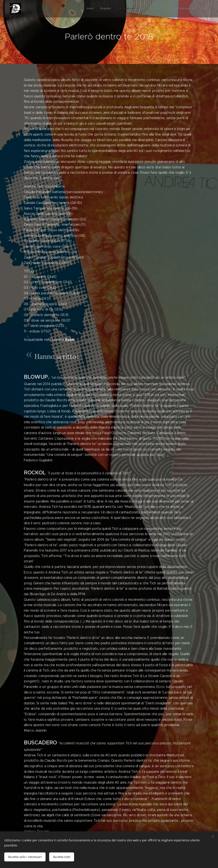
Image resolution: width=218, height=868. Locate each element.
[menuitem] (166, 9)
